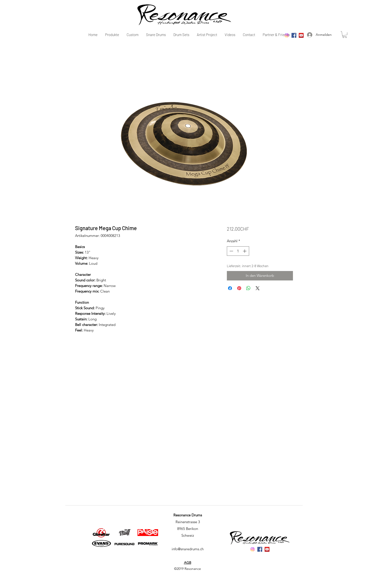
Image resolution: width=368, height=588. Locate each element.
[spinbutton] (238, 251)
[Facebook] (294, 35)
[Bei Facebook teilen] (230, 288)
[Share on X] (258, 288)
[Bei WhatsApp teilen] (248, 288)
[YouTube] (301, 35)
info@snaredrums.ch (188, 549)
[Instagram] (287, 35)
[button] (345, 35)
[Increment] (245, 251)
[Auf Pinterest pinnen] (239, 288)
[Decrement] (231, 251)
